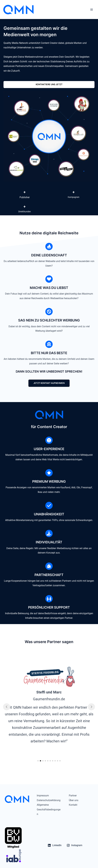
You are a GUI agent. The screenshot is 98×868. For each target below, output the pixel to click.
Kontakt (73, 805)
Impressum (43, 796)
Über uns (74, 800)
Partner (73, 796)
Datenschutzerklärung (49, 800)
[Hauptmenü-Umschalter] (92, 10)
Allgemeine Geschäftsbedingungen (49, 809)
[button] (49, 85)
